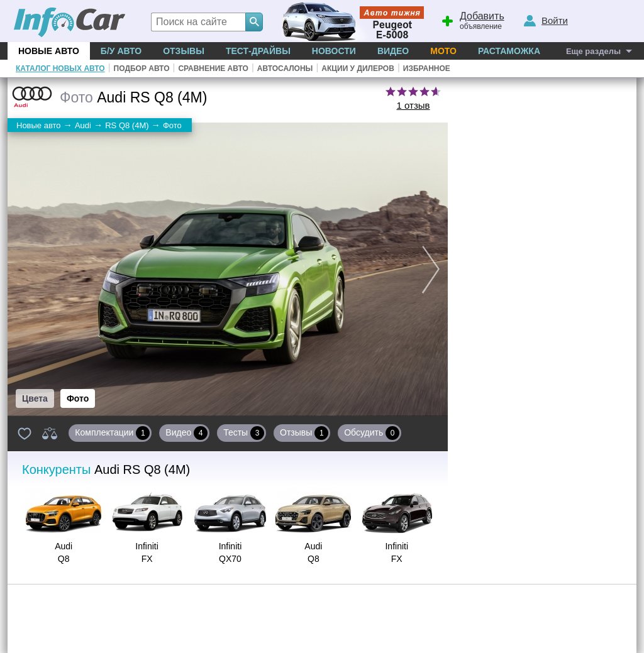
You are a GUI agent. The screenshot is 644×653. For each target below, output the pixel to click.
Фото (78, 398)
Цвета (35, 398)
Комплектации (112, 433)
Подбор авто (142, 69)
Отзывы (184, 51)
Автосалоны (285, 69)
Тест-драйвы (258, 51)
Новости (334, 51)
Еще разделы (593, 51)
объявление (471, 19)
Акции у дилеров (358, 69)
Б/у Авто (121, 51)
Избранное (427, 69)
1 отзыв (413, 105)
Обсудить (372, 433)
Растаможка (509, 51)
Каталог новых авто (60, 69)
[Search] (254, 22)
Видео (393, 51)
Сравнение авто (213, 69)
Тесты (244, 433)
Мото (443, 51)
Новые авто (49, 51)
